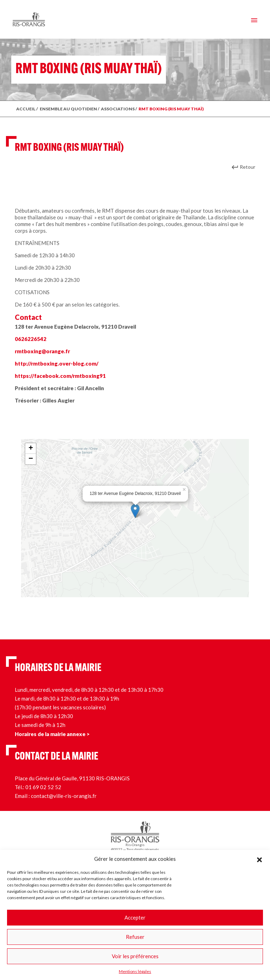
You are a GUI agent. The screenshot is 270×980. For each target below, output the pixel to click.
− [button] (31, 459)
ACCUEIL (26, 109)
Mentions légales (135, 971)
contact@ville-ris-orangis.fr (64, 796)
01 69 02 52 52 (43, 787)
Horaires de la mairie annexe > (52, 734)
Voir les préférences (135, 956)
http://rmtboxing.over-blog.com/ (57, 363)
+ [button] (31, 449)
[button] (259, 859)
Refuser (135, 937)
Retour (247, 167)
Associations (118, 109)
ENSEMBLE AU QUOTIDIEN (68, 109)
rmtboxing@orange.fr (42, 351)
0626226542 (31, 339)
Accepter (135, 917)
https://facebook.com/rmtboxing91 (60, 376)
